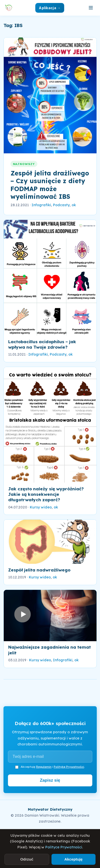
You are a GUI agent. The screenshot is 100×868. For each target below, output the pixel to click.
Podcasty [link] (61, 205)
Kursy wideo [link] (41, 507)
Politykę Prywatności (69, 767)
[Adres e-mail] (50, 757)
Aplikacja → (50, 8)
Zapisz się (50, 780)
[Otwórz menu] (91, 8)
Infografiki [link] (41, 205)
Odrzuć (27, 859)
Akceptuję (74, 859)
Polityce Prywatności (64, 847)
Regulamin (44, 767)
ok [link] (74, 205)
